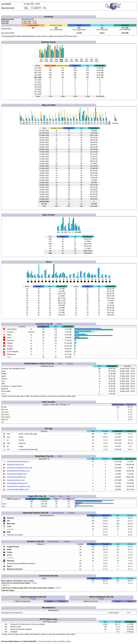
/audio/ (4, 504)
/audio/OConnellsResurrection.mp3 (20, 468)
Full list (59, 324)
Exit (68, 496)
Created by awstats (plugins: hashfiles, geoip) (54, 641)
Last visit (70, 364)
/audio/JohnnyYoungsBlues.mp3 (19, 486)
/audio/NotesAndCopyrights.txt (18, 461)
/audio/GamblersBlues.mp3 (17, 474)
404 (6, 624)
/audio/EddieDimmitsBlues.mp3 (18, 471)
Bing (4, 585)
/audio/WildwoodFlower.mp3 (17, 483)
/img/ (3, 506)
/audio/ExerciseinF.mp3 (15, 465)
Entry (61, 496)
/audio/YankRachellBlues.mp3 (18, 489)
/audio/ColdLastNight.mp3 (16, 477)
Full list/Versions (58, 513)
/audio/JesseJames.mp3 (16, 480)
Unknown (71, 513)
